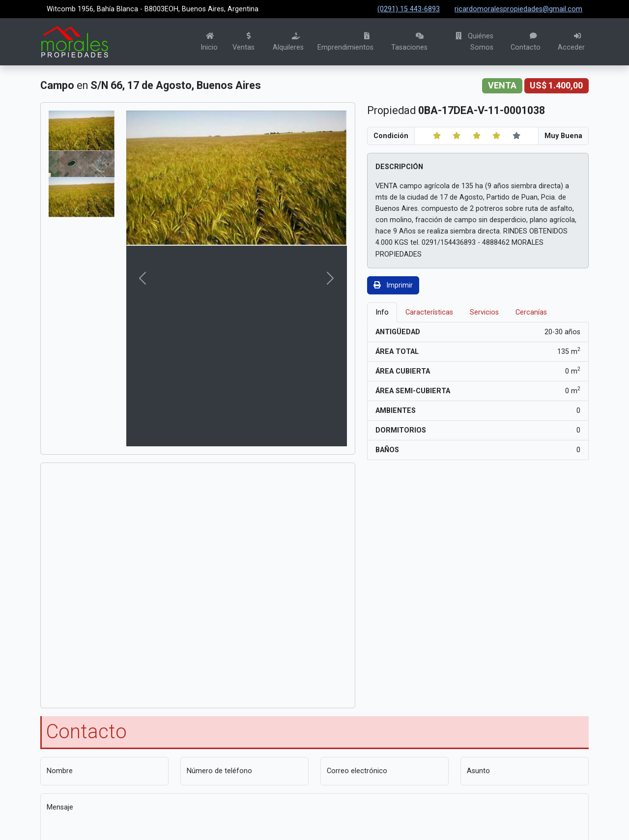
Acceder (571, 42)
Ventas (243, 42)
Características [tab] (429, 312)
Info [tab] (382, 312)
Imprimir (393, 285)
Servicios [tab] (484, 312)
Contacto (526, 42)
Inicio (209, 42)
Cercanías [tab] (531, 312)
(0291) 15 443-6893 (409, 9)
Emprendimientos (345, 42)
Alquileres (288, 42)
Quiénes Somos (474, 42)
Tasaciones (409, 42)
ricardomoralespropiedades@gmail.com (518, 9)
